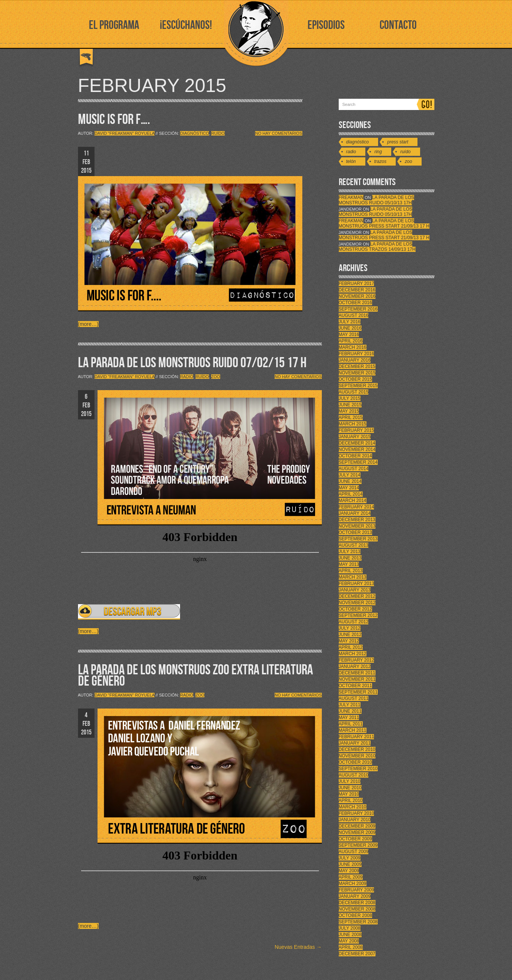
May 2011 (349, 718)
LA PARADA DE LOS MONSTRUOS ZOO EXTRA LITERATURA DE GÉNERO (195, 676)
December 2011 (357, 673)
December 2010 (357, 749)
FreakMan (351, 198)
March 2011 (353, 730)
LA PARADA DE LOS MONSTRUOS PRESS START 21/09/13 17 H (384, 223)
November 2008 (357, 909)
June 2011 (350, 711)
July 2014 (350, 475)
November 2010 (357, 756)
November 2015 (357, 373)
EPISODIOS (326, 25)
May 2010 (349, 794)
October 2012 (355, 609)
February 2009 (357, 890)
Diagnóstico (194, 133)
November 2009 (357, 832)
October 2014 (355, 456)
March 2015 (353, 424)
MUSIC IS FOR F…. (114, 120)
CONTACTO (398, 25)
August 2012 (354, 622)
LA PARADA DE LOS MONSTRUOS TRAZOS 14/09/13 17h (377, 247)
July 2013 (350, 552)
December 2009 (357, 826)
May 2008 (349, 941)
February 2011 (357, 737)
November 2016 (357, 296)
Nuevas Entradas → (298, 947)
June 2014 (350, 481)
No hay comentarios (279, 133)
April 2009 (351, 877)
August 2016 (354, 315)
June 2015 (350, 405)
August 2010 (354, 775)
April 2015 (351, 418)
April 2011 (351, 724)
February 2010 (357, 813)
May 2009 (349, 871)
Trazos (381, 161)
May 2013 (349, 564)
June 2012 (350, 635)
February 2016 (357, 354)
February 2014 (357, 507)
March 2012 (353, 654)
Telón (351, 161)
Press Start (398, 142)
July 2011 (350, 705)
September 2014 (358, 462)
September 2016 (358, 309)
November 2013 (357, 526)
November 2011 (357, 679)
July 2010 (350, 781)
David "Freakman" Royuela (125, 133)
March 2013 (353, 577)
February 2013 (357, 583)
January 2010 (355, 820)
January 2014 (355, 513)
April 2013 (351, 571)
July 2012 (350, 628)
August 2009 (354, 852)
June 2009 (350, 864)
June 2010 (350, 788)
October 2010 (355, 762)
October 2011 (355, 686)
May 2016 (349, 335)
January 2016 (355, 360)
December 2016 (357, 290)
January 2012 (355, 666)
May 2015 (349, 411)
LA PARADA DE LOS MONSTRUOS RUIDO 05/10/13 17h (377, 200)
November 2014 (357, 449)
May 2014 (349, 488)
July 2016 (350, 322)
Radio (187, 377)
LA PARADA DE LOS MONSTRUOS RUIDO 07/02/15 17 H (192, 363)
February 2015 (357, 430)
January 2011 (355, 743)
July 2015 (350, 398)
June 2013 (350, 558)
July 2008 (350, 928)
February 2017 (357, 283)
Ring (378, 152)
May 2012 (349, 641)
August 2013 (354, 545)
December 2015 (357, 366)
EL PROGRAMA (114, 25)
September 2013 (358, 539)
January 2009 (355, 896)
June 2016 (350, 328)
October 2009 (355, 839)
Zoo (216, 377)
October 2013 (355, 532)
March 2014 (353, 501)
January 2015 (355, 437)
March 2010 (353, 807)
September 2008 (358, 922)
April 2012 (351, 647)
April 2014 (351, 494)
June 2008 (350, 935)
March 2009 (353, 884)
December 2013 (357, 520)
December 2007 (357, 954)
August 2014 (354, 469)
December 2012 (357, 596)
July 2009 (350, 858)
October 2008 (355, 915)
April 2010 (351, 801)
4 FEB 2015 (86, 724)
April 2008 (351, 947)
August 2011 (354, 698)
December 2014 (357, 443)
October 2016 (355, 303)
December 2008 (357, 903)
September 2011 (358, 692)
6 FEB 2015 (86, 405)
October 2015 (355, 379)
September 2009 (358, 845)
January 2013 (355, 590)
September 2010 (358, 769)
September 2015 (358, 386)
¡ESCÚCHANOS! (186, 25)
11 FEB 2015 (86, 162)
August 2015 (354, 392)
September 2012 (358, 615)
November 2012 (357, 603)
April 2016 (351, 341)
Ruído (218, 133)
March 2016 (353, 347)
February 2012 (357, 660)
